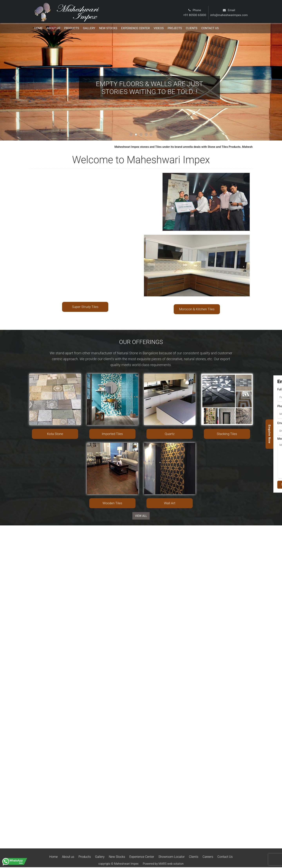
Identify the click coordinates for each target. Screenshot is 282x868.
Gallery (89, 28)
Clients (192, 28)
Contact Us (225, 857)
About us (68, 857)
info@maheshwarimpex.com (229, 15)
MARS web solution (171, 864)
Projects (175, 28)
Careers (208, 857)
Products (72, 28)
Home (38, 28)
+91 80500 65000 (195, 15)
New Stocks (108, 28)
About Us (53, 28)
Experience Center (136, 28)
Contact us (210, 28)
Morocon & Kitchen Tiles (197, 309)
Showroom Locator (172, 857)
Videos (159, 28)
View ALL (141, 516)
